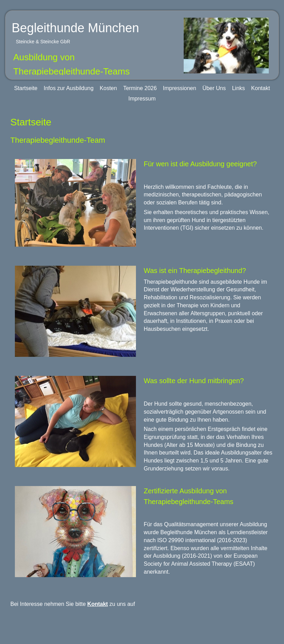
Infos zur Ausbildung (68, 88)
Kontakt (260, 88)
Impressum (142, 99)
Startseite (26, 88)
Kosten (108, 88)
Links (239, 88)
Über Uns (214, 88)
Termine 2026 (140, 88)
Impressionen (180, 88)
